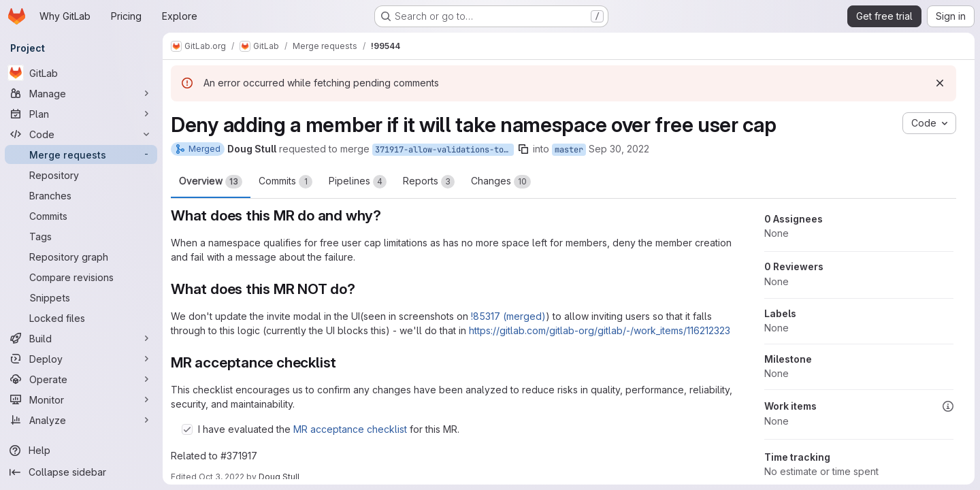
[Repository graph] (82, 257)
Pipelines (358, 182)
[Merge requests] (82, 154)
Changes (502, 182)
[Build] (82, 338)
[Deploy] (82, 359)
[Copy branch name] (524, 149)
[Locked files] (82, 318)
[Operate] (82, 379)
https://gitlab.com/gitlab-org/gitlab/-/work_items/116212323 (600, 330)
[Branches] (82, 195)
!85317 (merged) (509, 316)
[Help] (82, 451)
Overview (211, 182)
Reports (429, 182)
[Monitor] (82, 399)
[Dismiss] (940, 83)
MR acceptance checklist (351, 429)
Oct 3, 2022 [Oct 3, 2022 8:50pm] (222, 477)
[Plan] (82, 114)
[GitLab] (82, 73)
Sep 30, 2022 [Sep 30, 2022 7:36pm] (620, 149)
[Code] (82, 134)
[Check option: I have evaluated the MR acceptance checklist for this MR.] (188, 429)
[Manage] (82, 93)
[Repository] (82, 175)
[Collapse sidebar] (82, 472)
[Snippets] (82, 297)
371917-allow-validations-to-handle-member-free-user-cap (445, 150)
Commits (286, 182)
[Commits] (82, 216)
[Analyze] (82, 420)
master (570, 150)
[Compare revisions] (82, 277)
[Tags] (82, 236)
